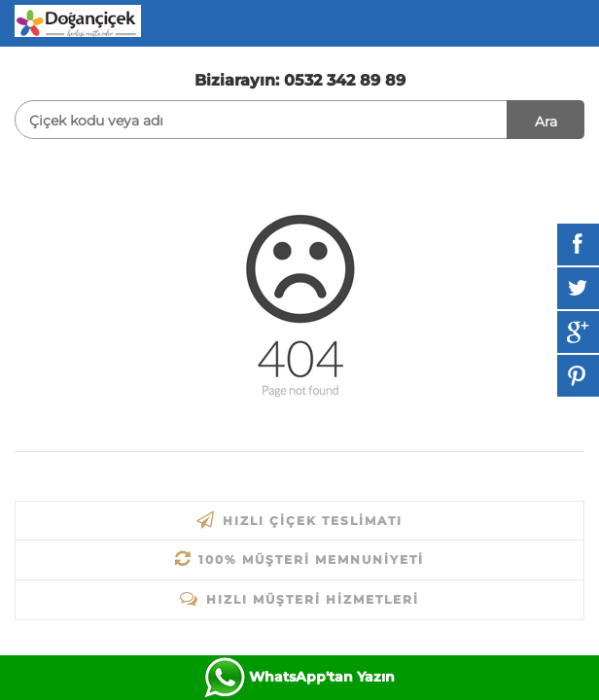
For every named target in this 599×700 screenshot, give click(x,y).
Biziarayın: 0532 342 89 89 (300, 80)
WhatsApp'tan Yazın (322, 677)
